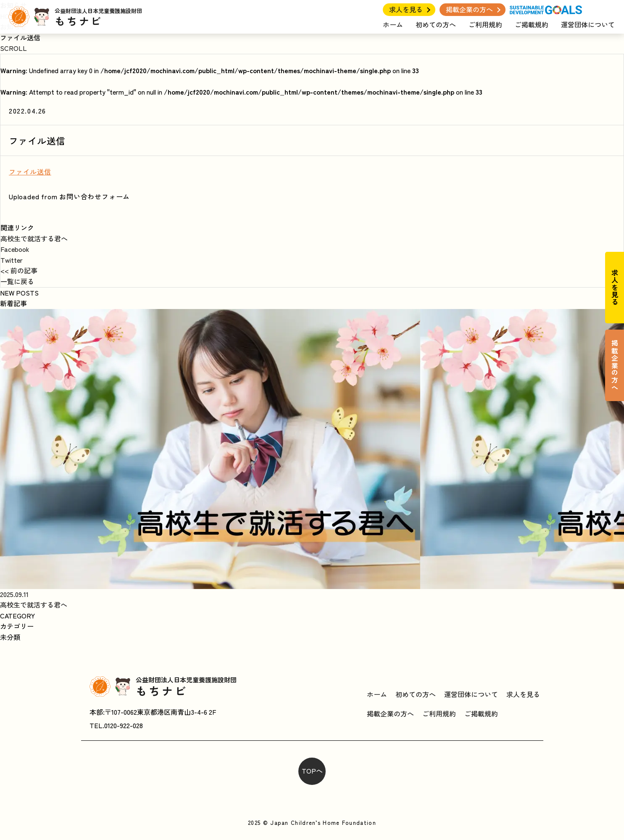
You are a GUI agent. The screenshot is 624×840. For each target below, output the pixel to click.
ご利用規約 (485, 24)
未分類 (10, 637)
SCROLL (13, 48)
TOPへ (312, 771)
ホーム (393, 24)
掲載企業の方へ (469, 9)
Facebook (15, 249)
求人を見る (406, 9)
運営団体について (588, 24)
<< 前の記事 (19, 270)
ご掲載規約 (532, 24)
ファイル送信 (30, 172)
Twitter (12, 260)
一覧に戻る (17, 281)
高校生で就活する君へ (34, 238)
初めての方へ (436, 24)
